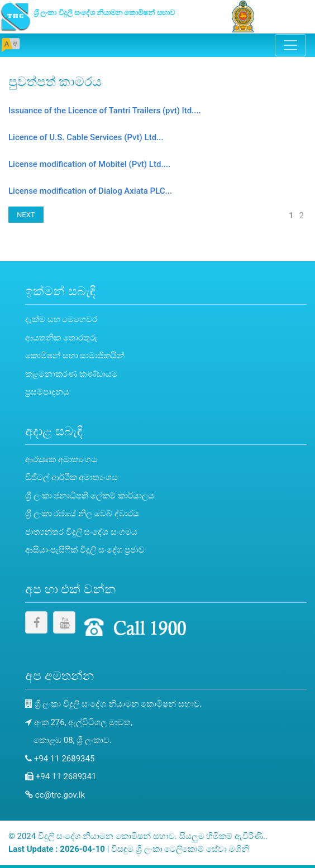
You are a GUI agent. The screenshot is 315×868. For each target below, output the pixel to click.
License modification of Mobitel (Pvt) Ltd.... (89, 164)
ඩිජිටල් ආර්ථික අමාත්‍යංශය (71, 477)
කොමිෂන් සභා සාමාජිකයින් (75, 356)
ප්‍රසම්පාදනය (47, 392)
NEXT (26, 215)
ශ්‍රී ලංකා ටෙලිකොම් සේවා (182, 849)
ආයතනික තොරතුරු (61, 338)
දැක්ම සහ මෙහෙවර (61, 319)
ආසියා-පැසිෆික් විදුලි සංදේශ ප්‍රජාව (85, 550)
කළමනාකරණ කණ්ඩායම (71, 374)
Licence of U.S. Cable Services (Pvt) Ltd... (86, 137)
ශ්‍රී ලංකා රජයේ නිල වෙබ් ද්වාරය (82, 514)
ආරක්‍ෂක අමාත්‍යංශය (61, 459)
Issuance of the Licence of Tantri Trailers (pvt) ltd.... (105, 111)
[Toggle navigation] (290, 45)
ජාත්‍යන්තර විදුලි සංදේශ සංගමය (81, 532)
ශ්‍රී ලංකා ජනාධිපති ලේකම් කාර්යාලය (90, 496)
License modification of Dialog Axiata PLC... (90, 191)
